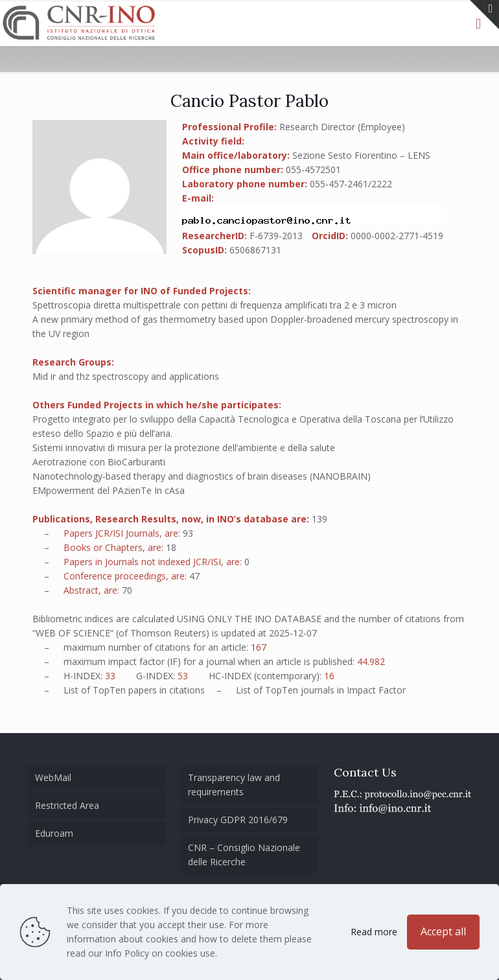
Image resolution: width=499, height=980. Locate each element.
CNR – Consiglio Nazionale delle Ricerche (244, 855)
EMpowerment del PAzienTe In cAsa (109, 490)
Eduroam (54, 833)
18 (171, 547)
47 (194, 576)
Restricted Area (67, 805)
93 (188, 533)
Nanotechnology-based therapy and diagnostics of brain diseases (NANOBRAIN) (202, 476)
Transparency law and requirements (234, 785)
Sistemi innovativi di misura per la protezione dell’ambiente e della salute (184, 448)
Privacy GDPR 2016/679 (238, 820)
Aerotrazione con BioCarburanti (99, 462)
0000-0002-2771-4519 (397, 236)
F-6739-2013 (276, 236)
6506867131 (255, 250)
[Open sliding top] (484, 15)
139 (319, 519)
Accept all (443, 931)
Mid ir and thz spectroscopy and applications (126, 376)
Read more (374, 932)
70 (127, 590)
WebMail (53, 777)
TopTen (109, 690)
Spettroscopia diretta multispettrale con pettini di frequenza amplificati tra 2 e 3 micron (215, 305)
